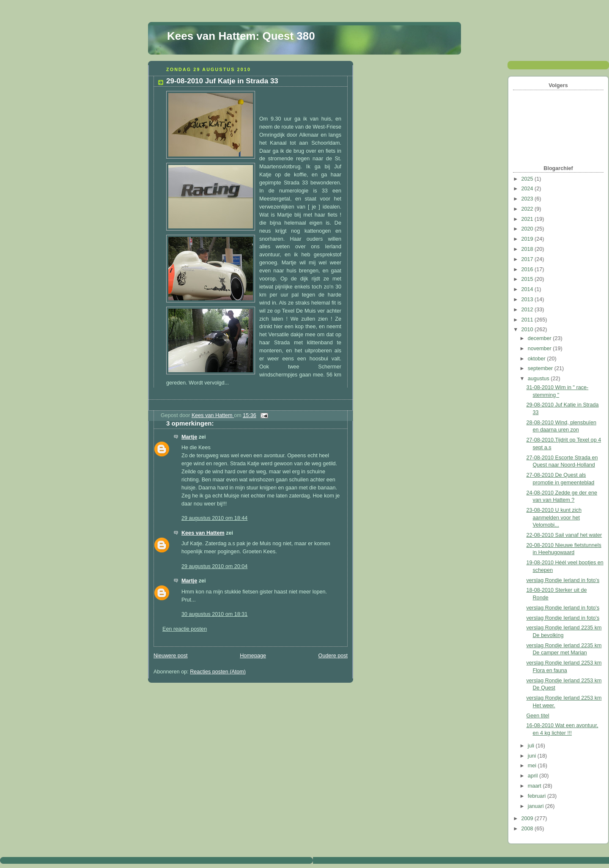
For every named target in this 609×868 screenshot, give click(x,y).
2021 (528, 219)
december (540, 338)
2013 (528, 299)
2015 (528, 279)
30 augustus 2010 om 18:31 (214, 614)
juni (533, 756)
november (540, 349)
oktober (538, 359)
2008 (528, 829)
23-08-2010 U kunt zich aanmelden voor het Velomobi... (554, 518)
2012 (528, 310)
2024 (528, 189)
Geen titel (538, 716)
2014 (528, 289)
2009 (528, 819)
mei (533, 766)
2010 (528, 330)
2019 (528, 239)
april (534, 776)
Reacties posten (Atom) (218, 672)
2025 (528, 179)
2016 (528, 269)
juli (532, 746)
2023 (528, 199)
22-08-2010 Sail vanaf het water (564, 535)
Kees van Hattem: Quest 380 (241, 36)
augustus (539, 379)
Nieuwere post (171, 656)
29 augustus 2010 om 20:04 (214, 566)
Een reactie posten (185, 629)
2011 (528, 320)
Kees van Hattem (203, 533)
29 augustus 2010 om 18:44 (214, 518)
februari (538, 796)
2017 (528, 259)
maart (535, 786)
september (541, 368)
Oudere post (333, 656)
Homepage (253, 656)
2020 (528, 229)
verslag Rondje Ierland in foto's (563, 580)
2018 (528, 249)
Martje (189, 437)
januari (536, 806)
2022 (528, 209)
